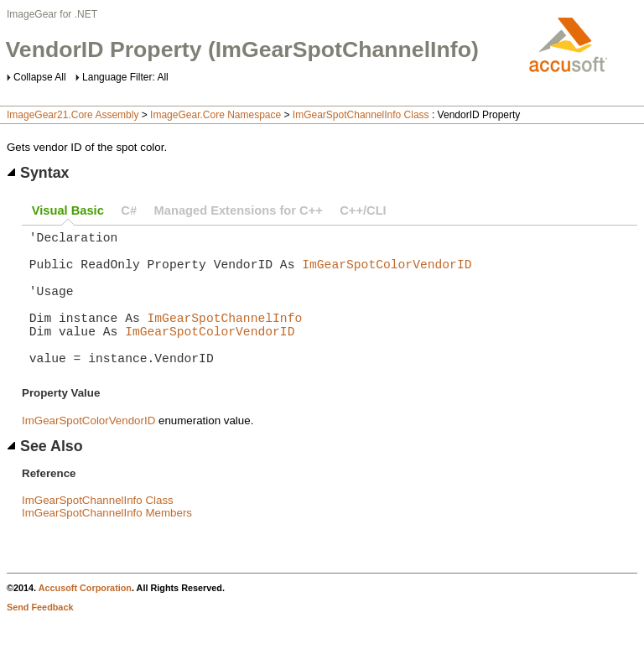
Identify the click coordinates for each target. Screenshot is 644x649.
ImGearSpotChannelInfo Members (107, 543)
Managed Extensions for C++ (239, 210)
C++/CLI (363, 210)
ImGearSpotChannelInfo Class (361, 115)
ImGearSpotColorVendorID (387, 273)
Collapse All (40, 77)
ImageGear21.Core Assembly (73, 115)
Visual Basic (68, 210)
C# (129, 210)
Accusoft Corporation (85, 618)
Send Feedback (40, 637)
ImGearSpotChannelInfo (225, 337)
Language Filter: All (125, 77)
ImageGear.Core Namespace (216, 115)
